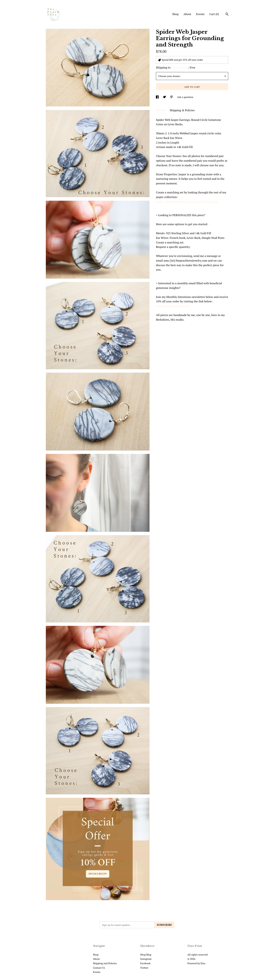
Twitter (144, 968)
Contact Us (99, 968)
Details (161, 110)
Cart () (214, 14)
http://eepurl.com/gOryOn (173, 306)
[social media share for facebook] (158, 97)
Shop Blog (146, 955)
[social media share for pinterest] (172, 97)
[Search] (227, 15)
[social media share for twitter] (165, 97)
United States (180, 67)
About (187, 14)
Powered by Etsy (196, 963)
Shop (175, 14)
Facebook (145, 963)
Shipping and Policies (105, 963)
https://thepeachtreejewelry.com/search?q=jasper (187, 201)
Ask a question (185, 97)
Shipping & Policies (182, 110)
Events (200, 14)
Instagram (146, 959)
